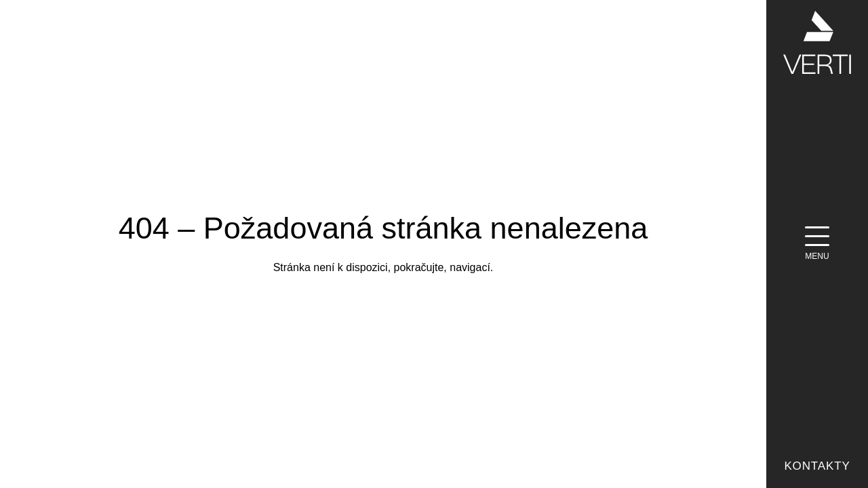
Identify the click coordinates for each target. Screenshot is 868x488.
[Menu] (817, 244)
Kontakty (817, 466)
